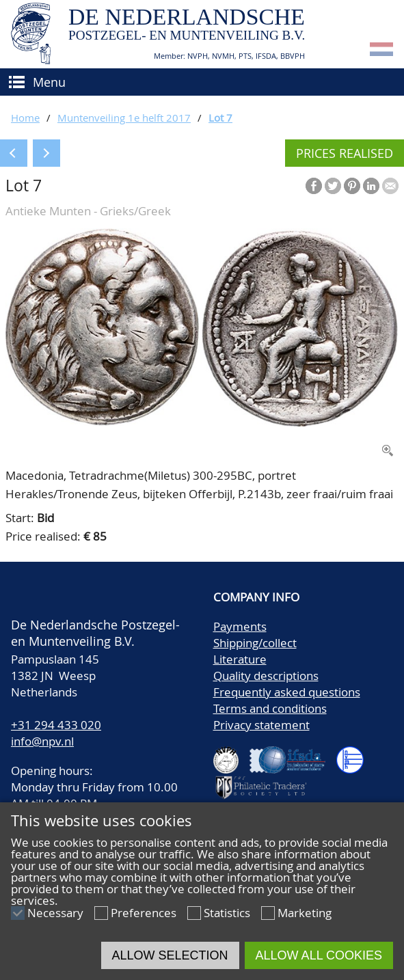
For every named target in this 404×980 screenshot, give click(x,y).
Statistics (227, 913)
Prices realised (345, 153)
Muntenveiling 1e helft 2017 (124, 118)
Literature (240, 659)
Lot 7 (220, 118)
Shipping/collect (255, 643)
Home (25, 118)
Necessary (55, 913)
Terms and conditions (270, 708)
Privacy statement (261, 725)
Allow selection (170, 955)
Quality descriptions (266, 676)
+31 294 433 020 (56, 725)
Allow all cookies (319, 955)
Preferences (144, 913)
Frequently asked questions (287, 692)
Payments (240, 626)
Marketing (305, 913)
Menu (49, 82)
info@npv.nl (42, 741)
